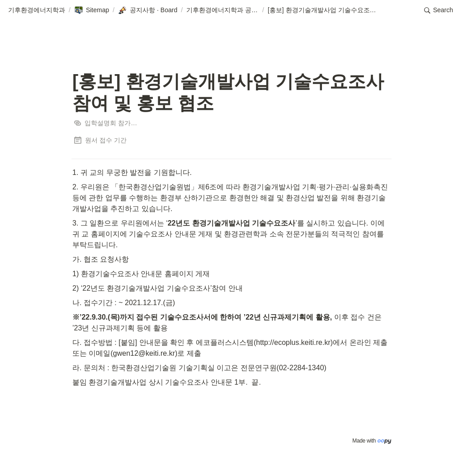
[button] (37, 10)
